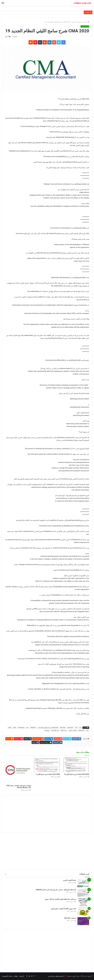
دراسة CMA (64, 731)
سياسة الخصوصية (7, 976)
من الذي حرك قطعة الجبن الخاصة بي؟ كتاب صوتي (60, 899)
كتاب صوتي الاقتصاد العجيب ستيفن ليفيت (63, 909)
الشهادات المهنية (76, 22)
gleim (15, 728)
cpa (27, 728)
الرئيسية (86, 22)
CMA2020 (33, 728)
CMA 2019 (70, 728)
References (82, 731)
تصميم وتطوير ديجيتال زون (56, 976)
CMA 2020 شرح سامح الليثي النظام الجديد (48, 728)
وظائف (16, 976)
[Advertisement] (47, 814)
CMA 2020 (63, 728)
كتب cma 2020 (55, 731)
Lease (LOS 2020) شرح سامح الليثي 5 (48, 774)
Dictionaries (21, 728)
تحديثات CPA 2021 (70, 918)
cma (76, 728)
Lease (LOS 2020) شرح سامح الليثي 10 (77, 774)
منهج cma (47, 731)
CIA (80, 728)
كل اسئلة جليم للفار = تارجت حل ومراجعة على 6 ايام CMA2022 (56, 890)
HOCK (10, 728)
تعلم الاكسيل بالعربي (69, 880)
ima (87, 731)
